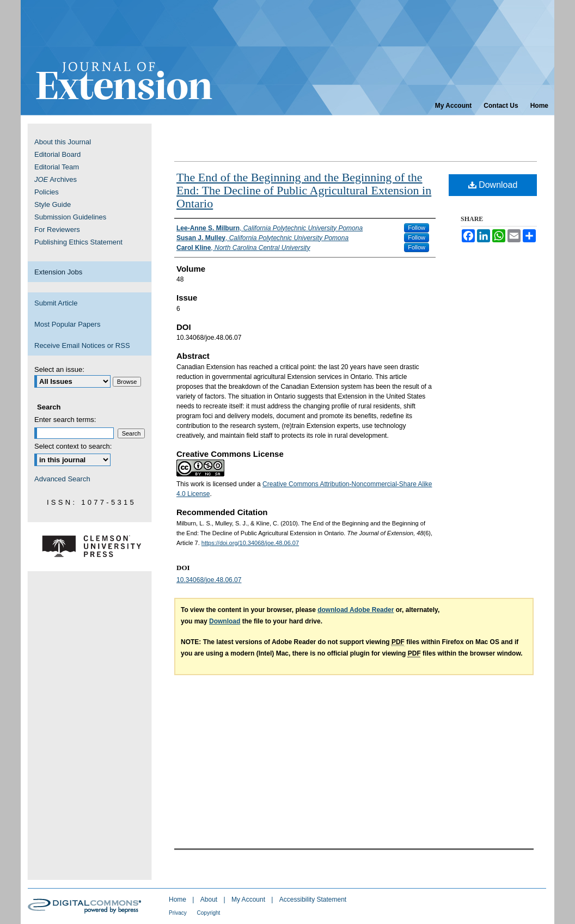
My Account (249, 899)
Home (178, 899)
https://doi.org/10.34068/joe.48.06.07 (250, 543)
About (210, 899)
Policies (47, 192)
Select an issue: (59, 369)
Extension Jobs (58, 272)
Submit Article (56, 303)
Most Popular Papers (67, 324)
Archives (56, 179)
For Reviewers (57, 230)
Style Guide (53, 204)
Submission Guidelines (70, 217)
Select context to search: (73, 446)
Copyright (209, 913)
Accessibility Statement (313, 899)
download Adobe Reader (356, 610)
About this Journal (63, 142)
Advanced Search (62, 479)
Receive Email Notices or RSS (82, 345)
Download (493, 185)
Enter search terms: (65, 420)
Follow (417, 228)
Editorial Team (57, 167)
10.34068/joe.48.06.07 (209, 580)
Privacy (179, 913)
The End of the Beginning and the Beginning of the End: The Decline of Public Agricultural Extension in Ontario (304, 190)
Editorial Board (57, 154)
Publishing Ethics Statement (78, 242)
